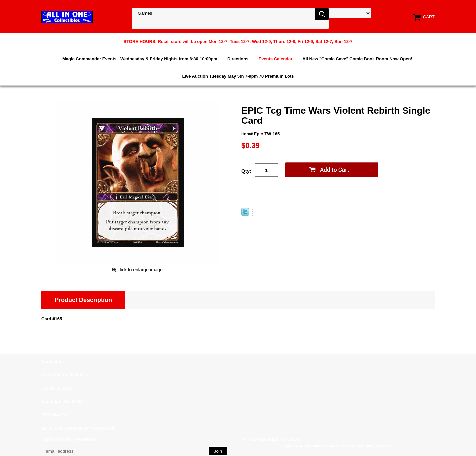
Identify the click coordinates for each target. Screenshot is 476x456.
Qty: (246, 171)
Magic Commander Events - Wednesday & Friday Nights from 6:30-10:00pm (140, 59)
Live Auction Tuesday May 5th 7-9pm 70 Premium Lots (238, 76)
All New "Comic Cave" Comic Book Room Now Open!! (358, 59)
